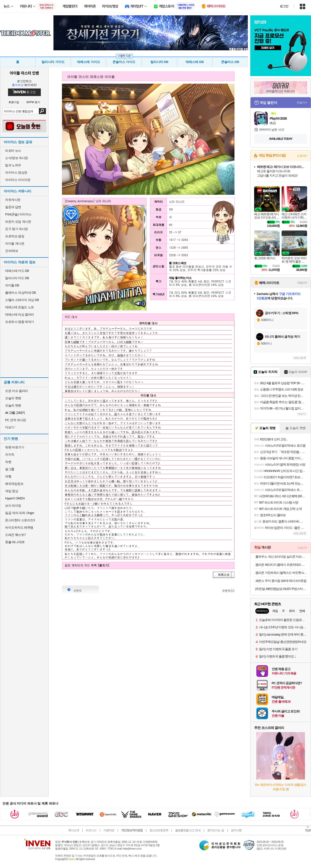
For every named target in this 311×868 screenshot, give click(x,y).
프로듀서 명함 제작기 (20, 322)
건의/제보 (12, 251)
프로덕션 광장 (15, 236)
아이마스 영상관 (16, 173)
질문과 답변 (13, 207)
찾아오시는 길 (216, 830)
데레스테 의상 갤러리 (20, 314)
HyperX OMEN (15, 498)
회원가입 (14, 102)
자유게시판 (13, 200)
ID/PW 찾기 (33, 102)
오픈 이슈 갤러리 (17, 391)
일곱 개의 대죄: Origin (20, 513)
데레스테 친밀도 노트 (20, 307)
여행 (8, 476)
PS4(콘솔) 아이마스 (18, 214)
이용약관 (109, 830)
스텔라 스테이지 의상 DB (22, 300)
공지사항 (236, 830)
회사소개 (74, 830)
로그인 (284, 6)
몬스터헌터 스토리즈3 (20, 520)
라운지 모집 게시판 (18, 222)
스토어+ (302, 156)
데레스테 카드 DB (17, 271)
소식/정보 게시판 (17, 158)
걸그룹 (10, 469)
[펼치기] (104, 565)
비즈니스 (91, 830)
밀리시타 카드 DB (17, 278)
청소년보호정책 (159, 830)
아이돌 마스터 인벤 (24, 73)
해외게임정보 (14, 484)
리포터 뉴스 (13, 151)
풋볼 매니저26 (15, 542)
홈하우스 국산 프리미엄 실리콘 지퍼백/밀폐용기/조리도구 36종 (281, 557)
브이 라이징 (13, 506)
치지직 (10, 455)
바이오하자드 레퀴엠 (19, 527)
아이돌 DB (12, 285)
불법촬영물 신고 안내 (188, 830)
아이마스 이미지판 (18, 180)
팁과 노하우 (13, 165)
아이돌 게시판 (15, 244)
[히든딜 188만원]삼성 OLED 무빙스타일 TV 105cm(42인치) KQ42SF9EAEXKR (281, 589)
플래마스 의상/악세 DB (20, 293)
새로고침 (298, 358)
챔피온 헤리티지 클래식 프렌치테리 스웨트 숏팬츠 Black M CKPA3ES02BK (281, 565)
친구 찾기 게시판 (17, 229)
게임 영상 (12, 491)
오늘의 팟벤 (13, 405)
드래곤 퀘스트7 (15, 535)
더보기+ (302, 103)
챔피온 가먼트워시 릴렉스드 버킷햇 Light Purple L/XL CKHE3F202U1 (281, 573)
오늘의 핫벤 (13, 398)
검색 (42, 111)
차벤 (8, 462)
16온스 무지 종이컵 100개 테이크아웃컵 (281, 581)
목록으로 (224, 575)
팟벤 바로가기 (15, 447)
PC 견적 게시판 (16, 420)
